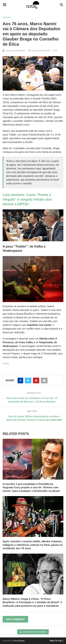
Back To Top (57, 640)
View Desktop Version (33, 632)
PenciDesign (19, 641)
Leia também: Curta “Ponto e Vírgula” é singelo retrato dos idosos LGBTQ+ (27, 199)
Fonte (6, 363)
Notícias (7, 17)
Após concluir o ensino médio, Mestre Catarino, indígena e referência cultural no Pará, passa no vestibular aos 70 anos (33, 545)
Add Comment (15, 619)
